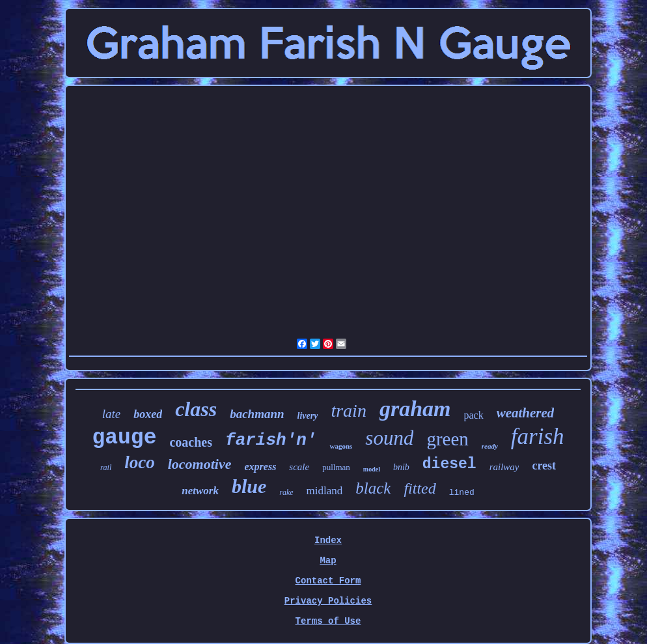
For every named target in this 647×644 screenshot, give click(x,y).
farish (538, 437)
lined (462, 493)
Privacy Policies (328, 601)
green (447, 439)
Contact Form (328, 581)
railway (504, 467)
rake (286, 492)
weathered (526, 413)
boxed (148, 414)
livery (308, 416)
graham (415, 409)
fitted (420, 488)
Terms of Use (328, 621)
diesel (449, 464)
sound (389, 438)
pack (474, 415)
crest (544, 466)
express (260, 467)
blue (249, 486)
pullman (336, 467)
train (348, 411)
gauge (124, 438)
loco (140, 462)
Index (328, 540)
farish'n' (271, 440)
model (372, 469)
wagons (341, 446)
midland (325, 491)
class (196, 409)
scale (299, 467)
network (200, 491)
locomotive (200, 464)
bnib (401, 467)
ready (490, 446)
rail (106, 468)
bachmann (257, 414)
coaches (191, 442)
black (373, 488)
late (112, 414)
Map (328, 561)
